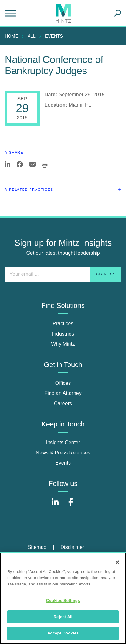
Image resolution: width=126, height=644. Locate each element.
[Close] (117, 562)
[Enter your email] (63, 274)
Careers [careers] (63, 403)
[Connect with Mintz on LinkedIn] (55, 506)
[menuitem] (13, 36)
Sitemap (37, 547)
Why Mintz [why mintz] (63, 344)
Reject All (63, 617)
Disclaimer (73, 547)
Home (11, 36)
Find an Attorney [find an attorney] (63, 393)
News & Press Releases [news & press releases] (63, 453)
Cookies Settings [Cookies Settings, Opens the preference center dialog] (63, 601)
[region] (63, 598)
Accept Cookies (63, 633)
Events (54, 36)
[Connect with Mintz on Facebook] (71, 506)
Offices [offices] (63, 383)
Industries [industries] (63, 334)
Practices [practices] (63, 324)
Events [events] (63, 463)
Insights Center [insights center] (63, 443)
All (32, 36)
